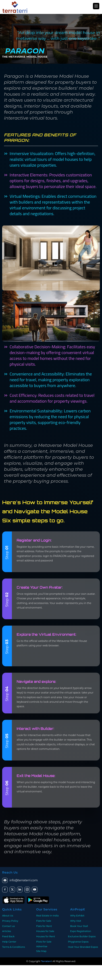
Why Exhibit (77, 916)
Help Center (9, 942)
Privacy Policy (10, 921)
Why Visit (76, 921)
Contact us (9, 926)
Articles (7, 931)
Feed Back (8, 936)
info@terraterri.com (20, 880)
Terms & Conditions (13, 947)
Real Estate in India (47, 916)
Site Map (41, 951)
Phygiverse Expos (78, 942)
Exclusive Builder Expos (82, 936)
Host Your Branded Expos (83, 947)
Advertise (42, 946)
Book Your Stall (79, 926)
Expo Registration (81, 931)
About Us (8, 916)
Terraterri (46, 961)
